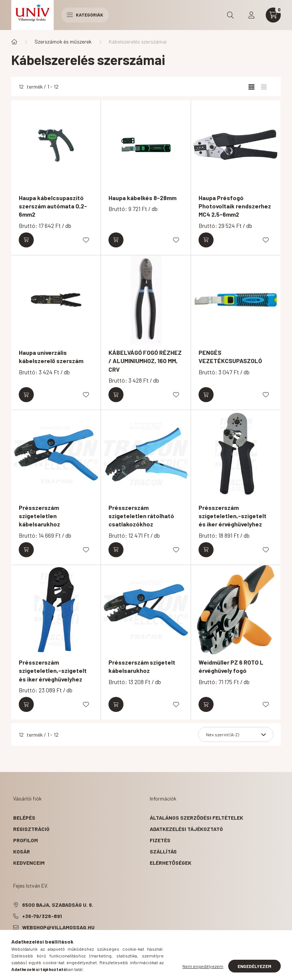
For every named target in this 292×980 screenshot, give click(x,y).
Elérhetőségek (171, 863)
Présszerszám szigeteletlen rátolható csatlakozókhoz (141, 516)
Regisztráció (31, 829)
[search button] (230, 15)
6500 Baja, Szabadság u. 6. (58, 905)
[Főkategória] (14, 42)
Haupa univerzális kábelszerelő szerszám (51, 357)
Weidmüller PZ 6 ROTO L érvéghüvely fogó (231, 666)
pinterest (45, 946)
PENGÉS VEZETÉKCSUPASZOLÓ (230, 357)
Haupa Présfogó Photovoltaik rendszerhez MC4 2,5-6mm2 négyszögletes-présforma (236, 210)
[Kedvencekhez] (86, 240)
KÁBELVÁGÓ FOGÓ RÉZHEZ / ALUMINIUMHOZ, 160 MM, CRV (145, 361)
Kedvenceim (29, 863)
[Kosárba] (26, 240)
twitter (30, 946)
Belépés (24, 818)
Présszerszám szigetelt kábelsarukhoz (142, 666)
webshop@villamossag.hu (58, 927)
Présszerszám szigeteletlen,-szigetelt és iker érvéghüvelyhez (233, 516)
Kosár (22, 851)
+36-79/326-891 (42, 916)
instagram (60, 946)
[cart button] (273, 15)
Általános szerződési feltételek (196, 818)
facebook (15, 946)
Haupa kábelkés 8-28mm (142, 198)
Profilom (26, 840)
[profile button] (251, 15)
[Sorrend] (236, 734)
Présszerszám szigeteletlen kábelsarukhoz (39, 516)
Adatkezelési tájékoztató (186, 829)
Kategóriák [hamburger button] (85, 15)
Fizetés (160, 840)
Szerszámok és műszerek (63, 41)
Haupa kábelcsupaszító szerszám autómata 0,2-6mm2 (53, 206)
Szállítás (163, 851)
